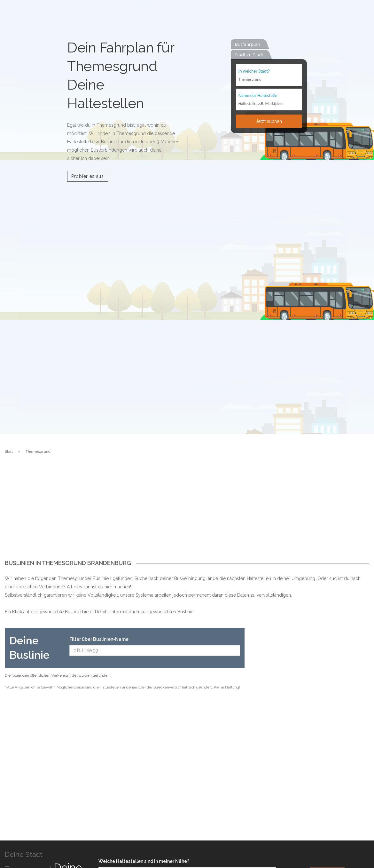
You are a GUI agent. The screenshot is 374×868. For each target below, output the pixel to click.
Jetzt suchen (269, 121)
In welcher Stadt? (254, 71)
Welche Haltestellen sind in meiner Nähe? (144, 861)
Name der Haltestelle (258, 95)
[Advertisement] (187, 512)
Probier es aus (88, 176)
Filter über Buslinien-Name (99, 639)
